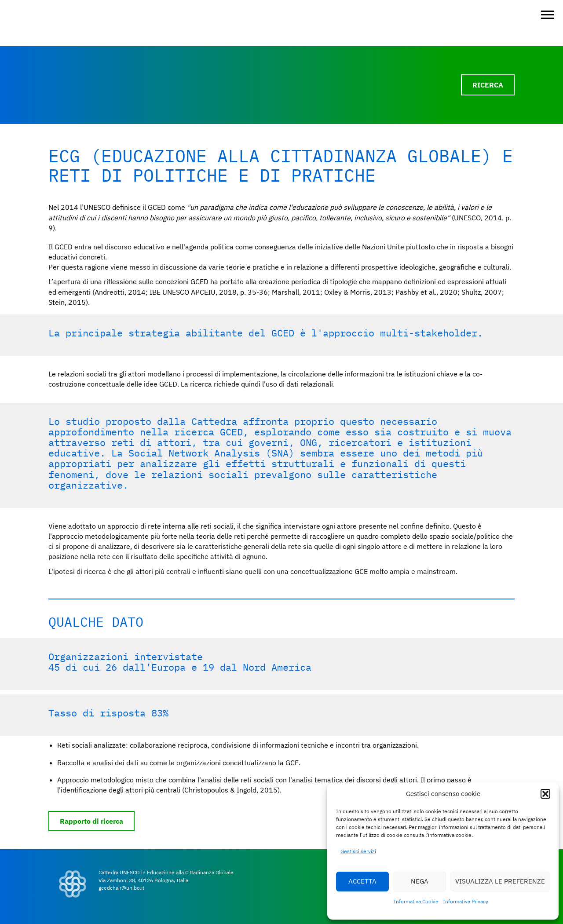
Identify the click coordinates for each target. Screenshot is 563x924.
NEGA (420, 881)
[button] (545, 794)
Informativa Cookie (416, 901)
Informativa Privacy (466, 901)
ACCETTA (362, 881)
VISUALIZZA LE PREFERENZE (500, 881)
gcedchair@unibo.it (121, 888)
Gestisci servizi (358, 851)
